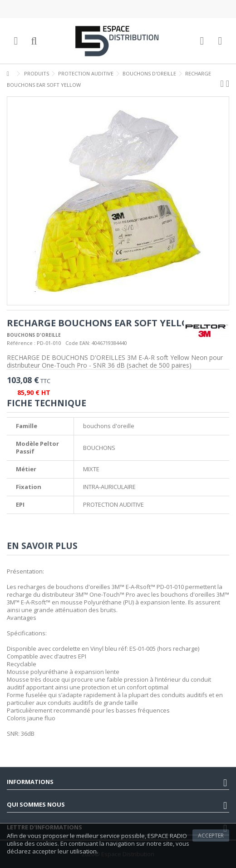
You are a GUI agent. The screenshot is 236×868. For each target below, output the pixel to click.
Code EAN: (78, 343)
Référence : (21, 343)
